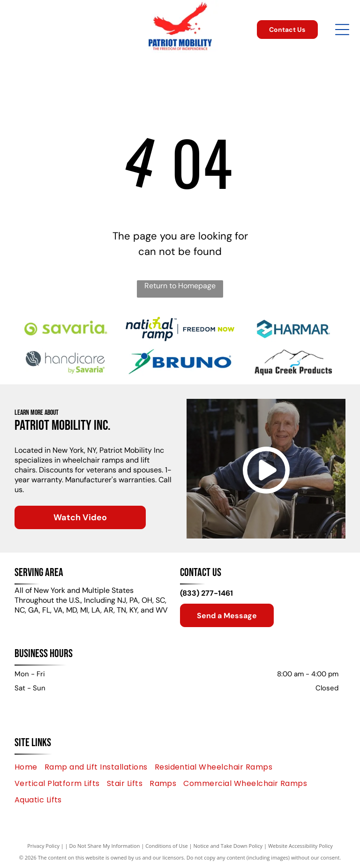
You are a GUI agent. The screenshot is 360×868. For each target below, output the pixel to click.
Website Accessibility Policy (300, 846)
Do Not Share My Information (105, 846)
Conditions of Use (167, 846)
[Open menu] (342, 30)
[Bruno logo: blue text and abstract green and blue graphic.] (180, 362)
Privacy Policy (43, 846)
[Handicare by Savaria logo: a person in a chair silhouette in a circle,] (66, 362)
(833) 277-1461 (206, 593)
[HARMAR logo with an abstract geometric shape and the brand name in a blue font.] (293, 329)
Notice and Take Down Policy (228, 846)
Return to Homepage (180, 286)
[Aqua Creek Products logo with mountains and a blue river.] (293, 362)
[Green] (66, 329)
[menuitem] (30, 767)
